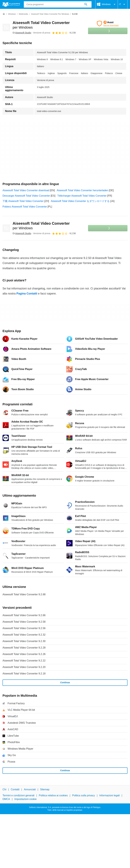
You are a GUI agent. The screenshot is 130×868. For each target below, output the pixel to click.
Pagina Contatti (27, 294)
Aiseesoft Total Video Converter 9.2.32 (24, 635)
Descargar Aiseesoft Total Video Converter (26, 196)
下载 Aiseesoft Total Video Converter (23, 201)
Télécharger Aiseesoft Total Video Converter (82, 196)
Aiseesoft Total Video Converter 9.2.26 (24, 654)
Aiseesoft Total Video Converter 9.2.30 (24, 641)
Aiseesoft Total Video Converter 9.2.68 (24, 594)
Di (22, 33)
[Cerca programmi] (86, 4)
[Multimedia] (23, 14)
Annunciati (30, 789)
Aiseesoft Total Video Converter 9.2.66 (24, 615)
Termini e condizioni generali (18, 796)
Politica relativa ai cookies (53, 796)
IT (123, 4)
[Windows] (12, 14)
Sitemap (45, 789)
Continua (65, 682)
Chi (4, 789)
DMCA (6, 799)
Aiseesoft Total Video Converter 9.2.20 (24, 667)
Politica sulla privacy (83, 796)
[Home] (4, 14)
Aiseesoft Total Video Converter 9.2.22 (24, 661)
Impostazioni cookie (25, 799)
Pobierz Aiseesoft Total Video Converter (25, 207)
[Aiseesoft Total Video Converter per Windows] (50, 14)
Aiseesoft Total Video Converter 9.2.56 (24, 628)
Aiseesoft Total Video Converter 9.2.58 (24, 622)
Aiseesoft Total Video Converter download (26, 190)
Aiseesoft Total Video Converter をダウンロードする (80, 201)
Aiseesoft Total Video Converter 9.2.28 (24, 648)
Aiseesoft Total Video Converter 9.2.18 (24, 674)
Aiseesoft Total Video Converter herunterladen (83, 190)
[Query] (58, 4)
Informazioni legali (110, 796)
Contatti (15, 789)
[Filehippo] (11, 4)
